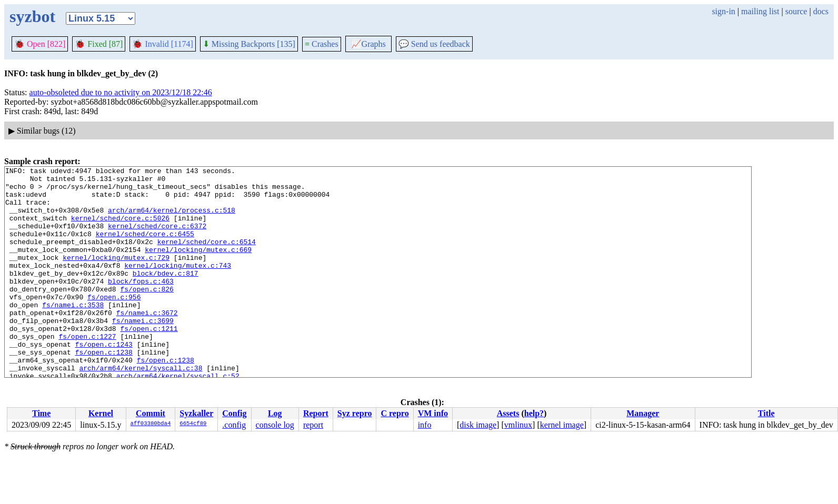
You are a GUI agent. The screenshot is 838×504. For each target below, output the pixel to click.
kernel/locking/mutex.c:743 (178, 286)
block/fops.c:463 (141, 305)
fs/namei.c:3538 (73, 333)
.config (234, 425)
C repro (395, 413)
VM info (433, 413)
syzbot (32, 16)
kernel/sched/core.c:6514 (207, 257)
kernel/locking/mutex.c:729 (116, 276)
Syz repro (355, 413)
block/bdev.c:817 (166, 295)
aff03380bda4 (151, 424)
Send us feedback (434, 44)
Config (234, 413)
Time (41, 413)
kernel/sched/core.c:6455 (145, 248)
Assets (508, 413)
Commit (151, 413)
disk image (478, 425)
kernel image (562, 425)
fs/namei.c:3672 (147, 342)
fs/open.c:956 (114, 324)
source (796, 11)
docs (821, 11)
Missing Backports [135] (249, 44)
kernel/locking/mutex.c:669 (198, 267)
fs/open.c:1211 (149, 361)
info (425, 425)
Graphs (368, 44)
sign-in (723, 11)
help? (534, 413)
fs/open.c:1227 (87, 371)
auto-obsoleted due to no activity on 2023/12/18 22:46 (121, 92)
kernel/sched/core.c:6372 (157, 238)
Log (275, 413)
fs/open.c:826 (147, 314)
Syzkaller (196, 413)
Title (766, 413)
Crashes (322, 44)
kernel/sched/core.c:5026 (120, 229)
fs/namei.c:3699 (143, 352)
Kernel (101, 413)
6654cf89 (193, 424)
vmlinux (518, 425)
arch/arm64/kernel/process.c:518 (172, 219)
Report (316, 413)
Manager (643, 413)
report (313, 425)
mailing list (760, 11)
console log (275, 425)
